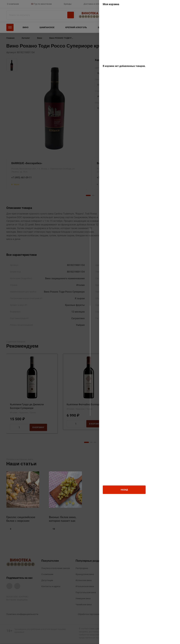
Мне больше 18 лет (69, 331)
